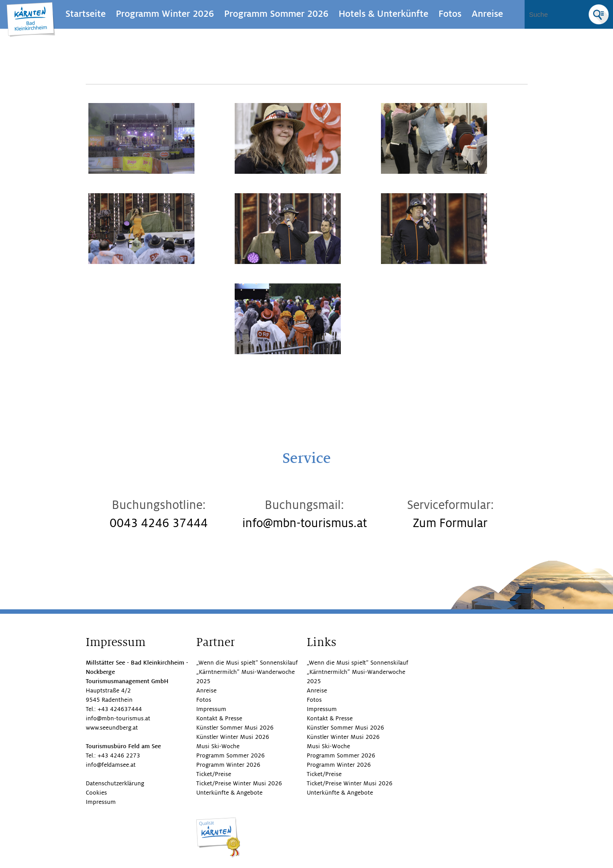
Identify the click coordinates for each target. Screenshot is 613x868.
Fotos (450, 14)
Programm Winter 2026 (165, 14)
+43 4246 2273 (119, 755)
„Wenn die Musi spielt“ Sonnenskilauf (247, 663)
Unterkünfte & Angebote (229, 793)
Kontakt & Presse (219, 718)
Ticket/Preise (214, 774)
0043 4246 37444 (159, 523)
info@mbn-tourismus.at (305, 523)
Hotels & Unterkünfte (383, 14)
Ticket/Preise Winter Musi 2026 (239, 783)
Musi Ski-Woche (218, 746)
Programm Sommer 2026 (276, 14)
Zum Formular (450, 523)
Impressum (101, 802)
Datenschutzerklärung (115, 783)
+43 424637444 (120, 709)
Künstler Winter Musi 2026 (233, 737)
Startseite (86, 14)
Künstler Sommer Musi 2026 (235, 728)
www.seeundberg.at (112, 728)
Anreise (487, 14)
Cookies (96, 793)
